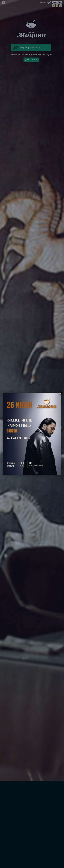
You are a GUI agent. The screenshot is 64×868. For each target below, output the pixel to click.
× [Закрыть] (61, 393)
